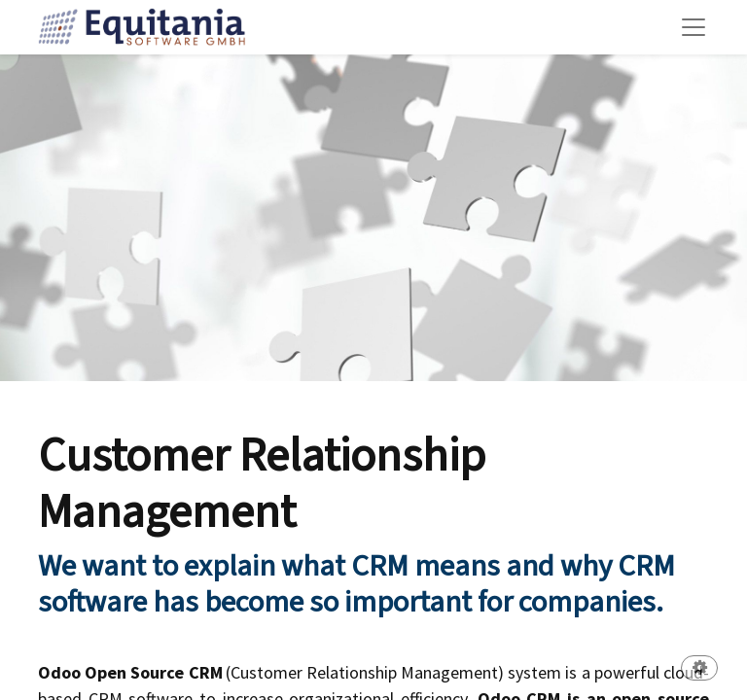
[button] (699, 669)
